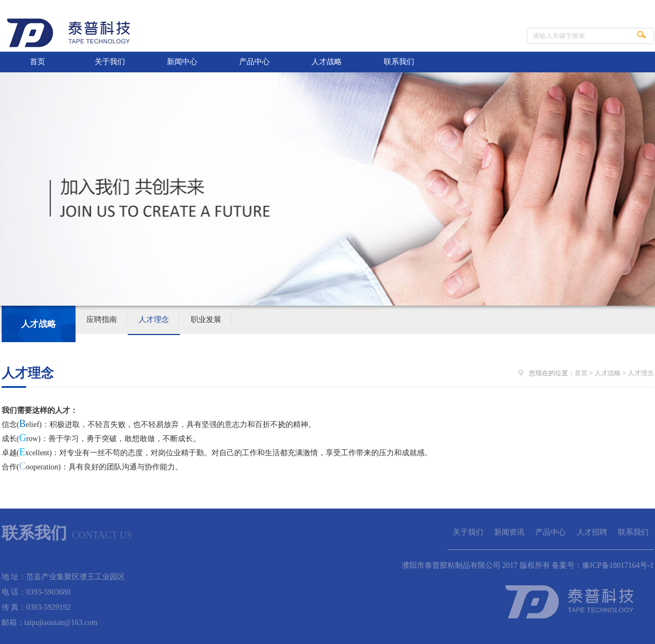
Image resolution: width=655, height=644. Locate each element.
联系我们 (399, 62)
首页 (38, 62)
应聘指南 (102, 320)
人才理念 (154, 320)
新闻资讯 (509, 532)
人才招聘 (592, 532)
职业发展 (206, 320)
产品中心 (254, 62)
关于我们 (110, 62)
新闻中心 (182, 62)
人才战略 (327, 62)
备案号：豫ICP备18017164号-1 (603, 565)
